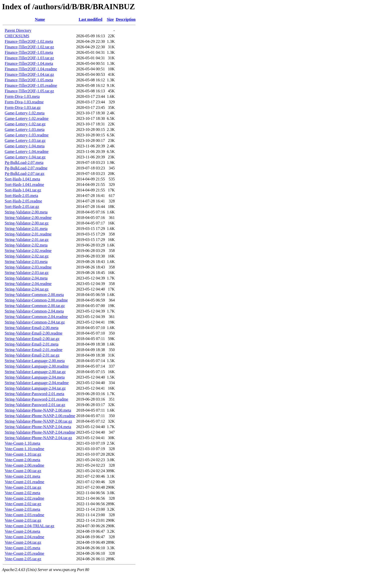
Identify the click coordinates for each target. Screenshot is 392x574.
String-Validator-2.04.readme (28, 284)
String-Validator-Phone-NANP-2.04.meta (38, 427)
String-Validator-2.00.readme (28, 218)
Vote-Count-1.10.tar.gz (23, 454)
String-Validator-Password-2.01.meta (34, 394)
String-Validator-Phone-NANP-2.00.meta (38, 410)
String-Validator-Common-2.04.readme (36, 317)
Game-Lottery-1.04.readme (27, 152)
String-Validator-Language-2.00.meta (35, 361)
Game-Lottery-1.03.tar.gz (25, 140)
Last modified (91, 19)
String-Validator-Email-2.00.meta (32, 328)
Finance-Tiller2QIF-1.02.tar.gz (29, 47)
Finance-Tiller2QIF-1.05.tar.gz (29, 91)
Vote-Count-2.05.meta (22, 548)
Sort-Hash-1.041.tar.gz (23, 190)
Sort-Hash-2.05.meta (21, 196)
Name (40, 19)
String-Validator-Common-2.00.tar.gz (35, 306)
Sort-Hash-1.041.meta (22, 179)
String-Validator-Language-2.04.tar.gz (35, 388)
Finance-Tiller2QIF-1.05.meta (29, 80)
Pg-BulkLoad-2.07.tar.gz (25, 174)
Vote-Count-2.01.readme (24, 482)
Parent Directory (18, 30)
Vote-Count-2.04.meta (22, 531)
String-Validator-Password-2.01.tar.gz (35, 405)
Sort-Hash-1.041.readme (24, 185)
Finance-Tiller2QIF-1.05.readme (31, 85)
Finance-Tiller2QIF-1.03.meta (29, 52)
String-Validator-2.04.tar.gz (27, 289)
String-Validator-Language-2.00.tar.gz (35, 372)
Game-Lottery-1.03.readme (27, 135)
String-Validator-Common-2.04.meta (34, 311)
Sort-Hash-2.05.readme (23, 201)
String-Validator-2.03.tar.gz (27, 273)
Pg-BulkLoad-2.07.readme (26, 168)
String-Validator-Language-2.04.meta (35, 377)
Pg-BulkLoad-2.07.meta (24, 163)
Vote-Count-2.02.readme (24, 498)
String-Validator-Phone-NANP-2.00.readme (40, 416)
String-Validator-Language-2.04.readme (37, 383)
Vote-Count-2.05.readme (24, 553)
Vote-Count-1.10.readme (24, 449)
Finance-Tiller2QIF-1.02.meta (29, 41)
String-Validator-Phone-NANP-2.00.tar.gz (38, 421)
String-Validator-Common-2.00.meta (34, 295)
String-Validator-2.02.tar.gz (27, 256)
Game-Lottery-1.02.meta (25, 113)
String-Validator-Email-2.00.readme (34, 333)
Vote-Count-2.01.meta (22, 476)
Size (110, 19)
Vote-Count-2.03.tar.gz (23, 520)
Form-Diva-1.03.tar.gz (23, 107)
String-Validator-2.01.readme (28, 234)
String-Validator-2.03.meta (26, 262)
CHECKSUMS (17, 36)
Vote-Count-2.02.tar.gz (23, 504)
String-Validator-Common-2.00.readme (36, 300)
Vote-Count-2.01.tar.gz (23, 487)
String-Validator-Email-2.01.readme (34, 350)
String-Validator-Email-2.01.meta (32, 344)
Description (126, 19)
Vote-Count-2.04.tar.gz (23, 542)
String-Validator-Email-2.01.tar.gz (32, 355)
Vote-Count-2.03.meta (22, 509)
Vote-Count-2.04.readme (24, 537)
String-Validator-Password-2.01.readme (36, 399)
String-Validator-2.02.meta (26, 245)
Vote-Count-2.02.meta (22, 493)
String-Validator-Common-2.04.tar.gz (35, 322)
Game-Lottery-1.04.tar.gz (25, 157)
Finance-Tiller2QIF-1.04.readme (31, 69)
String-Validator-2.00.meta (26, 212)
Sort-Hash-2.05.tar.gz (22, 207)
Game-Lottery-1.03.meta (25, 129)
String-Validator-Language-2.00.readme (37, 366)
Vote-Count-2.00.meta (22, 460)
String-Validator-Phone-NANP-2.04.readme (40, 432)
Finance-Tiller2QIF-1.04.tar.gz (29, 74)
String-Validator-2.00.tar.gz (27, 223)
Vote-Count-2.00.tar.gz (23, 471)
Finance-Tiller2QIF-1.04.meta (29, 63)
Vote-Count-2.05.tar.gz (23, 559)
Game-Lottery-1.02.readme (27, 118)
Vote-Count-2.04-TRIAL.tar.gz (29, 526)
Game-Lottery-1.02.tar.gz (25, 124)
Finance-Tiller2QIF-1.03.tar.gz (29, 58)
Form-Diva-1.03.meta (22, 96)
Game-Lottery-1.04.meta (25, 146)
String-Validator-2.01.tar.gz (27, 240)
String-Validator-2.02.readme (28, 251)
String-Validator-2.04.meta (26, 278)
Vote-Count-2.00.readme (24, 465)
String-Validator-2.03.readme (28, 267)
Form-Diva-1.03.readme (24, 102)
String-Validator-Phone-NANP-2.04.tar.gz (38, 438)
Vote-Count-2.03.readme (24, 515)
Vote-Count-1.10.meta (22, 443)
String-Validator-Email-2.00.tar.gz (32, 339)
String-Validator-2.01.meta (26, 229)
